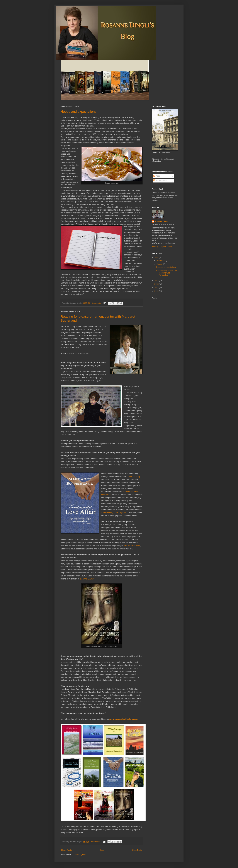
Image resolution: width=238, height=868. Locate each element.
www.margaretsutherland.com (124, 719)
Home (102, 850)
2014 (157, 257)
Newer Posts (66, 850)
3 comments (96, 303)
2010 (157, 291)
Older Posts (137, 850)
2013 (157, 280)
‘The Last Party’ (134, 477)
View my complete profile (162, 247)
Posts (157, 176)
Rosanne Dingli (161, 221)
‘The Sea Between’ (132, 546)
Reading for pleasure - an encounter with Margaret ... (166, 273)
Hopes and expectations (78, 112)
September (161, 261)
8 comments (95, 842)
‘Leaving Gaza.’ (87, 579)
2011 (157, 288)
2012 (157, 284)
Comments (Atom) (79, 854)
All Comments (160, 181)
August (160, 264)
